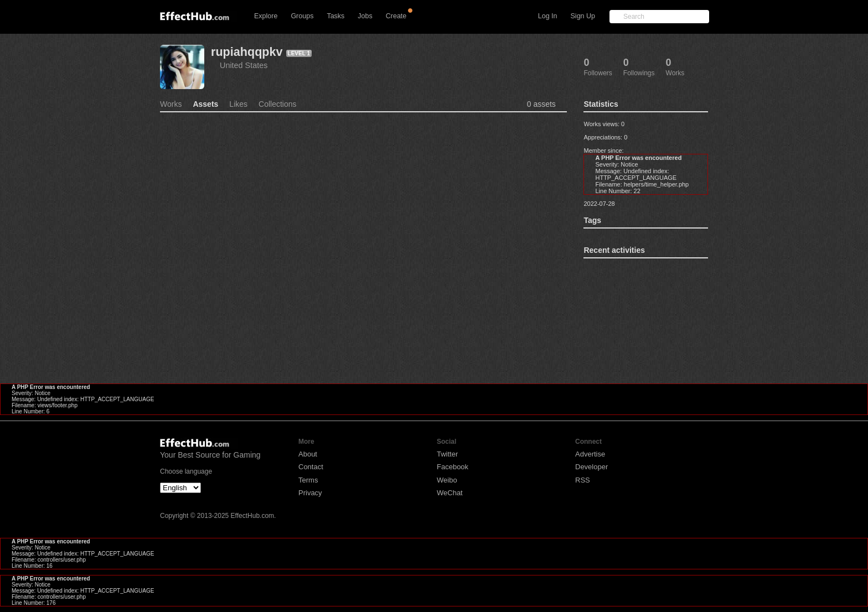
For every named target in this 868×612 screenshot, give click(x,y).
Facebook (453, 467)
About (308, 454)
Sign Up (583, 16)
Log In (548, 16)
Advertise (590, 454)
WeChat (450, 493)
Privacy (310, 493)
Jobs (365, 16)
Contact (311, 467)
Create (396, 16)
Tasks (335, 16)
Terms (308, 480)
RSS (583, 480)
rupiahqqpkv (247, 52)
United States (244, 65)
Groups (302, 16)
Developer (591, 467)
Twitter (447, 454)
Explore (266, 16)
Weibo (447, 480)
